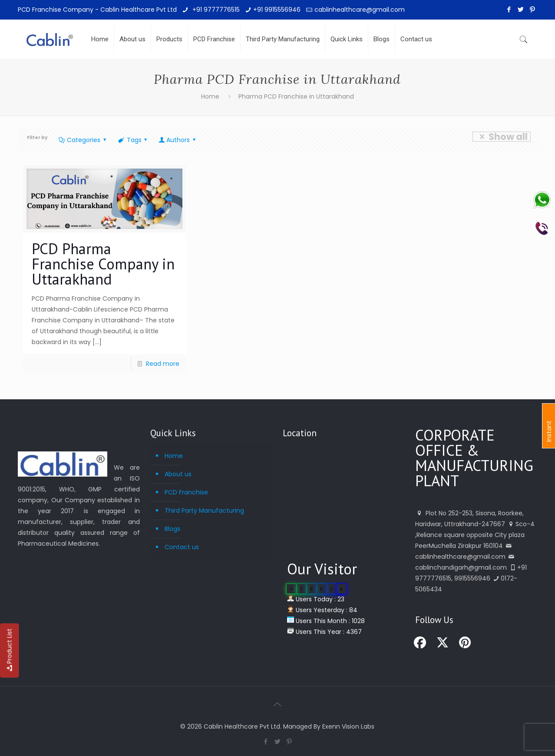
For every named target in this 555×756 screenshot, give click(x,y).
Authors (178, 140)
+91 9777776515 (215, 10)
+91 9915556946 (277, 10)
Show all (501, 137)
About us (178, 474)
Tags (133, 140)
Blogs (172, 529)
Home (210, 96)
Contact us (182, 547)
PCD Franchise (186, 492)
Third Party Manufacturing (204, 511)
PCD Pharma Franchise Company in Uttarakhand (103, 264)
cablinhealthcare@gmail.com (360, 10)
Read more (163, 364)
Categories (83, 140)
